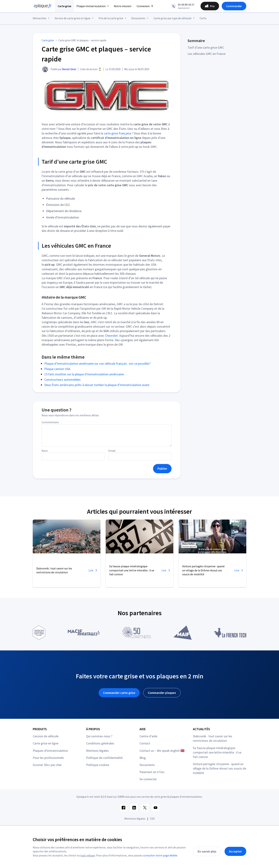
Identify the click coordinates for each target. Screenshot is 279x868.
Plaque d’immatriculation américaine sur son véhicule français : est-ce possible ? (97, 363)
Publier (162, 469)
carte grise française (117, 133)
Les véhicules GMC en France (206, 54)
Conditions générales (100, 743)
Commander (234, 6)
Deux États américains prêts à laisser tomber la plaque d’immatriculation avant (97, 385)
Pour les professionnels (48, 758)
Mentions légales (97, 751)
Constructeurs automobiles (62, 380)
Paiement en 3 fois (152, 772)
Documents (147, 765)
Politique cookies (98, 765)
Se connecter (148, 779)
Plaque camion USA (57, 369)
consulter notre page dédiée (160, 855)
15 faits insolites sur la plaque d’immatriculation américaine (84, 374)
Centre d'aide (148, 736)
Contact (145, 743)
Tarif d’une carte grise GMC (206, 47)
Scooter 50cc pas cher (47, 765)
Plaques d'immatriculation (50, 751)
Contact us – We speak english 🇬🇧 (162, 751)
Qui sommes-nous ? (99, 736)
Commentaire (50, 422)
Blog (143, 758)
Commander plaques (162, 693)
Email (112, 451)
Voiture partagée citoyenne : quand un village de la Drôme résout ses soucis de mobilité (219, 768)
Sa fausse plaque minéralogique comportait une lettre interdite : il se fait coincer (217, 752)
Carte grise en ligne (46, 743)
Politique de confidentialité (104, 758)
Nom (45, 451)
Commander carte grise (119, 693)
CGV (152, 819)
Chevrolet (111, 336)
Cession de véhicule (46, 736)
